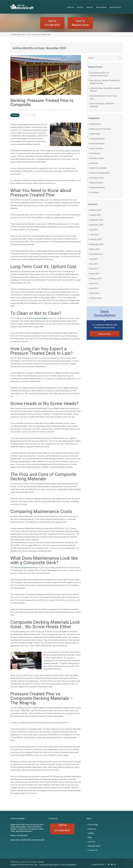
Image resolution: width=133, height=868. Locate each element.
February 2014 (96, 298)
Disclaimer (34, 862)
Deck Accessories (97, 144)
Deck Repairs (95, 153)
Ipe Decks (94, 163)
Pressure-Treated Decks (48, 110)
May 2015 (94, 283)
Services (90, 7)
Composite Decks (32, 110)
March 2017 (95, 274)
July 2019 (94, 230)
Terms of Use (25, 862)
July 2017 (94, 259)
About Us (71, 7)
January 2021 (96, 215)
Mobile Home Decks (98, 168)
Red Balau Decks (97, 178)
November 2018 (97, 244)
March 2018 (95, 249)
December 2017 (96, 254)
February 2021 (96, 210)
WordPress (72, 865)
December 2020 (96, 220)
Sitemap (41, 862)
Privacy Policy (15, 862)
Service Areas (101, 7)
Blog (90, 837)
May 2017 (94, 264)
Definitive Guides (97, 158)
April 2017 (94, 269)
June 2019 (94, 235)
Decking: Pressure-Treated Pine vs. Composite (42, 103)
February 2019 (96, 239)
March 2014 (95, 293)
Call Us (62, 829)
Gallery (80, 7)
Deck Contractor (97, 148)
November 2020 (97, 225)
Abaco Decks (95, 124)
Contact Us (93, 850)
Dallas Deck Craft (66, 110)
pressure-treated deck (38, 318)
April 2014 (94, 288)
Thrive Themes (53, 865)
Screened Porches (97, 188)
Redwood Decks (97, 183)
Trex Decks (94, 192)
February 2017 (96, 279)
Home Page (93, 825)
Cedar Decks (95, 134)
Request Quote (115, 7)
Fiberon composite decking (25, 568)
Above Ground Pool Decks (101, 129)
